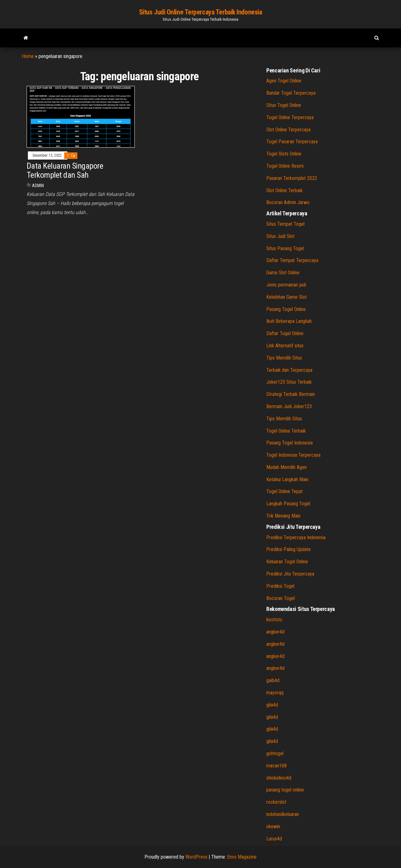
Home (28, 56)
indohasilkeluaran (283, 814)
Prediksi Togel (280, 586)
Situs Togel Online (284, 105)
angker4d (275, 632)
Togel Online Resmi (285, 166)
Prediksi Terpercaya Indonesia (296, 537)
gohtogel (275, 753)
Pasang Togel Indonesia (289, 443)
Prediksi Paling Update (289, 549)
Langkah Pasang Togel (288, 504)
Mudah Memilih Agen (286, 467)
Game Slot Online (283, 273)
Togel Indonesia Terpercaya (293, 455)
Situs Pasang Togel (285, 248)
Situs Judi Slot (280, 236)
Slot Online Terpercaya (288, 130)
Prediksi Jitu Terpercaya (290, 574)
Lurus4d (274, 839)
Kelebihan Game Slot (286, 297)
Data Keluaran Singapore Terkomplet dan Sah (65, 170)
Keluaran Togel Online (287, 562)
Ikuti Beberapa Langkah (289, 321)
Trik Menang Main (283, 516)
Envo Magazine (242, 857)
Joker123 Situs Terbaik (289, 382)
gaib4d (273, 680)
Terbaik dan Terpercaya (289, 370)
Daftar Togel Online (285, 333)
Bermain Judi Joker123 (289, 406)
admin (38, 186)
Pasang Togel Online (286, 309)
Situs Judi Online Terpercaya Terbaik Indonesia (201, 12)
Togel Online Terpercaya (290, 117)
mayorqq (275, 693)
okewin (273, 826)
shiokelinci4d (279, 778)
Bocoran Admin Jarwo (288, 202)
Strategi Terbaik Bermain (291, 394)
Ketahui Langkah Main (287, 479)
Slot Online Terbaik (284, 190)
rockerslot (276, 802)
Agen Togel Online (284, 81)
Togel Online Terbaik (286, 431)
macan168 (276, 766)
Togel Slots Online (284, 154)
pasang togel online (285, 790)
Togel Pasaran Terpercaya (292, 142)
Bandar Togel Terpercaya (291, 93)
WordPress (196, 857)
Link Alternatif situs (285, 346)
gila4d (272, 705)
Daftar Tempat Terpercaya (292, 260)
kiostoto (274, 620)
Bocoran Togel (281, 598)
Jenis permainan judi (286, 285)
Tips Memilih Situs (284, 358)
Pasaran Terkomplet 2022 (292, 178)
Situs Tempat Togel (285, 224)
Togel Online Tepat (284, 491)
